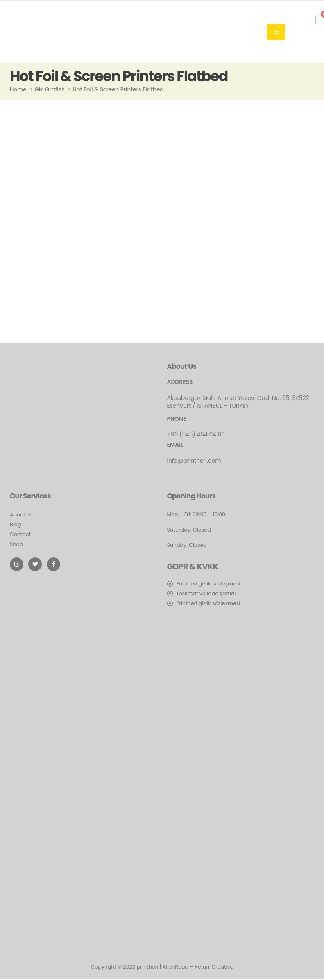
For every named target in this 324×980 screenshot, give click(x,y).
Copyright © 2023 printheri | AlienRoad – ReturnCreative (162, 967)
